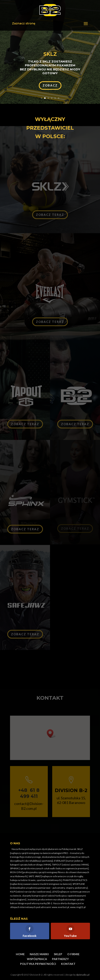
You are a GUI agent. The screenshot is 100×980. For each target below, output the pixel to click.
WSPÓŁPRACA (37, 959)
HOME (20, 954)
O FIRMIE (73, 954)
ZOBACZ (50, 85)
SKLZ (50, 54)
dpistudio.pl (83, 975)
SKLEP (58, 954)
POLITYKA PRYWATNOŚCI (38, 964)
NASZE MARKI (39, 954)
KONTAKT (68, 964)
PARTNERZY (60, 959)
